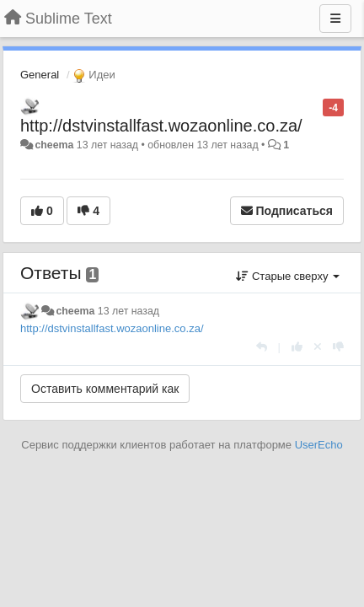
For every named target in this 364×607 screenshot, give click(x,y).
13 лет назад (128, 311)
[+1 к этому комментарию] (297, 347)
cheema (54, 145)
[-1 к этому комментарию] (338, 347)
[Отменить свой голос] (318, 347)
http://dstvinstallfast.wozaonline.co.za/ (161, 126)
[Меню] (335, 19)
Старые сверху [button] (288, 276)
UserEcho (319, 445)
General (40, 75)
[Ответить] (262, 347)
